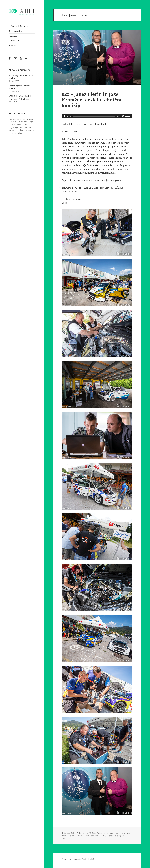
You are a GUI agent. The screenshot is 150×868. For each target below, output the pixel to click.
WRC (104, 836)
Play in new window (82, 124)
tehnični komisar (94, 836)
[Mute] (123, 116)
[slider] (94, 116)
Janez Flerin (121, 833)
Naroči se (13, 36)
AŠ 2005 (93, 833)
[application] (97, 116)
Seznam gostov (15, 31)
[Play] (65, 116)
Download (100, 124)
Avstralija (101, 833)
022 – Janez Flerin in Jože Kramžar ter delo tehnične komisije (92, 100)
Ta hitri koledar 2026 (18, 26)
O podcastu (14, 41)
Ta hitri (82, 833)
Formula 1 (110, 833)
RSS (75, 132)
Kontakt (12, 45)
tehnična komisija (78, 836)
